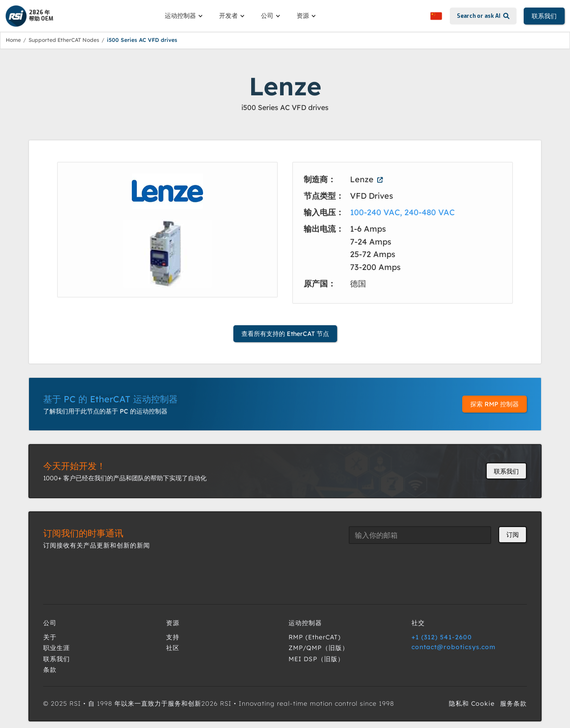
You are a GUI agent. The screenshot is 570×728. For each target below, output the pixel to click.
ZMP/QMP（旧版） (319, 648)
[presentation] (416, 568)
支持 (173, 637)
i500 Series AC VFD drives (142, 40)
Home (13, 40)
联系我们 (544, 16)
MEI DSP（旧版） (316, 659)
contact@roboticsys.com (454, 647)
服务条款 (513, 703)
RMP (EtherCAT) (315, 637)
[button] (185, 16)
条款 (50, 670)
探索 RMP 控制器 (495, 404)
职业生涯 (57, 648)
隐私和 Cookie (472, 703)
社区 (173, 648)
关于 (50, 637)
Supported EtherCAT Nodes (64, 40)
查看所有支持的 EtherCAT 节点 (285, 334)
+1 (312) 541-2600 (442, 637)
